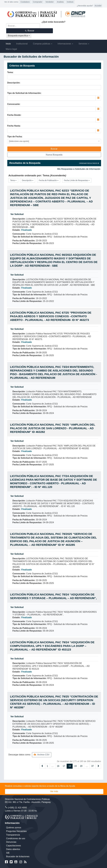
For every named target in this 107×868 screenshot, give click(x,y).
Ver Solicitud (17, 214)
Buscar (30, 31)
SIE (8, 853)
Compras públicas (43, 44)
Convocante (13, 104)
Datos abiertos (13, 849)
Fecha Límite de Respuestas (77, 180)
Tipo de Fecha (15, 137)
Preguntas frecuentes (16, 831)
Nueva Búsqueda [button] (54, 155)
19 (75, 766)
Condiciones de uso (16, 838)
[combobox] (51, 98)
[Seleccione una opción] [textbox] (19, 141)
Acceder (98, 6)
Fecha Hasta (14, 126)
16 (58, 766)
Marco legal (11, 49)
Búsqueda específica (19, 36)
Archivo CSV (42, 755)
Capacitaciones (14, 846)
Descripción (13, 83)
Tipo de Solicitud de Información (24, 93)
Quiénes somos (14, 828)
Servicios (84, 44)
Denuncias (11, 842)
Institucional (22, 44)
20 (81, 766)
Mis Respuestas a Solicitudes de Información (79, 169)
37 (93, 766)
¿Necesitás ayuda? (85, 6)
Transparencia (13, 835)
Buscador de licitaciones (18, 856)
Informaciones (65, 44)
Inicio (8, 44)
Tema (10, 72)
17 (64, 766)
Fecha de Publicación (49, 180)
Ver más (54, 791)
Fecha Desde (14, 115)
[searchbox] (21, 98)
